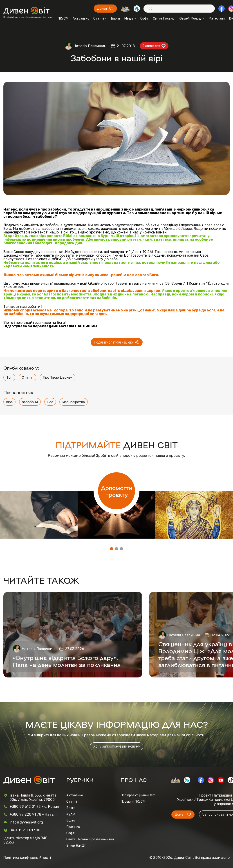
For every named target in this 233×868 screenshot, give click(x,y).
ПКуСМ (63, 18)
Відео (71, 820)
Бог (50, 402)
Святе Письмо (164, 18)
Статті (100, 18)
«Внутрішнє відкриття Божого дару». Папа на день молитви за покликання (67, 661)
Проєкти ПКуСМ (133, 801)
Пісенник (73, 827)
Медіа (130, 18)
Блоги (115, 18)
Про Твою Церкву (57, 377)
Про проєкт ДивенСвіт (138, 795)
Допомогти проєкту (116, 491)
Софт (145, 18)
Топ (9, 377)
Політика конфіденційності (27, 858)
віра (9, 402)
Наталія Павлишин (90, 46)
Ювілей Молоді (192, 18)
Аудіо (71, 814)
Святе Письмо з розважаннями (90, 839)
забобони (30, 402)
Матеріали (217, 18)
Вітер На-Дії (76, 846)
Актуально (81, 18)
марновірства (74, 402)
